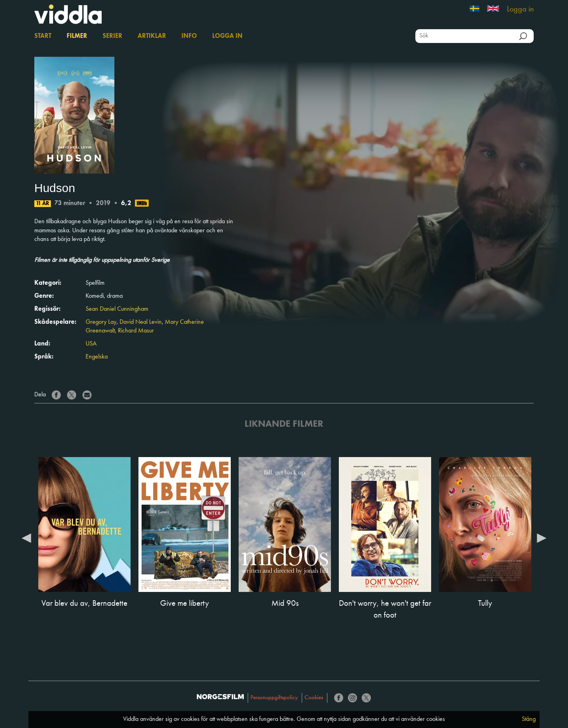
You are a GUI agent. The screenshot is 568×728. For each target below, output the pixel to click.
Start (43, 36)
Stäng (529, 719)
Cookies (314, 698)
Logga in (520, 9)
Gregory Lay (101, 322)
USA (91, 344)
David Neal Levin (141, 322)
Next (542, 538)
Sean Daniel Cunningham (117, 309)
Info (189, 36)
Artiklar (152, 36)
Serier (112, 36)
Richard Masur (136, 331)
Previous (26, 538)
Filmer (77, 36)
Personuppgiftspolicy (274, 698)
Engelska (97, 357)
